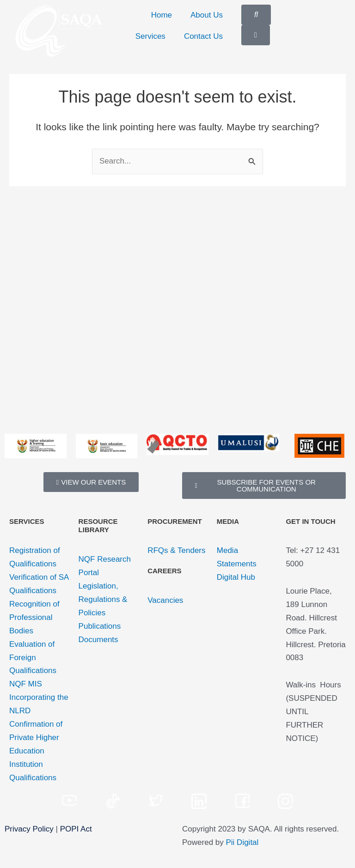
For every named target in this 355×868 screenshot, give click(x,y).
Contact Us (203, 36)
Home (162, 15)
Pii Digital (242, 842)
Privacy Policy (29, 829)
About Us (207, 15)
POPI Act (76, 829)
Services (150, 36)
